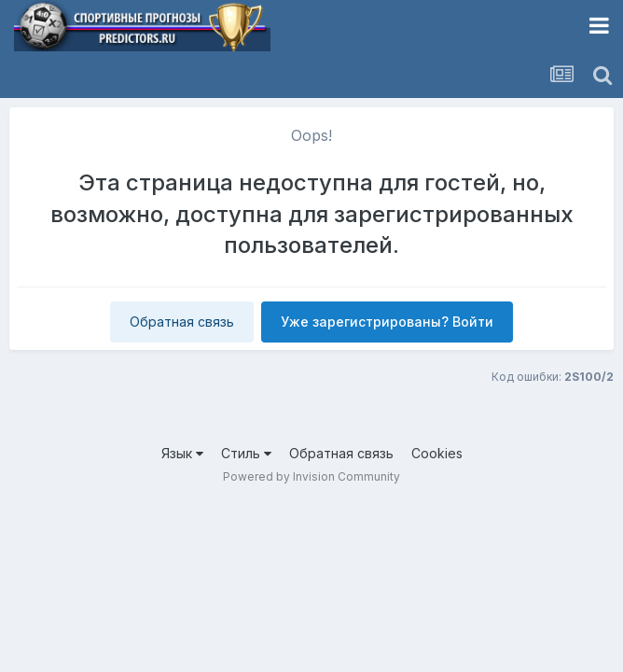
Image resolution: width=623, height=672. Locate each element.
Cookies (437, 453)
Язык (182, 453)
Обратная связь (182, 322)
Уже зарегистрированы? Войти (387, 322)
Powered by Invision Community (311, 476)
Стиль (246, 453)
